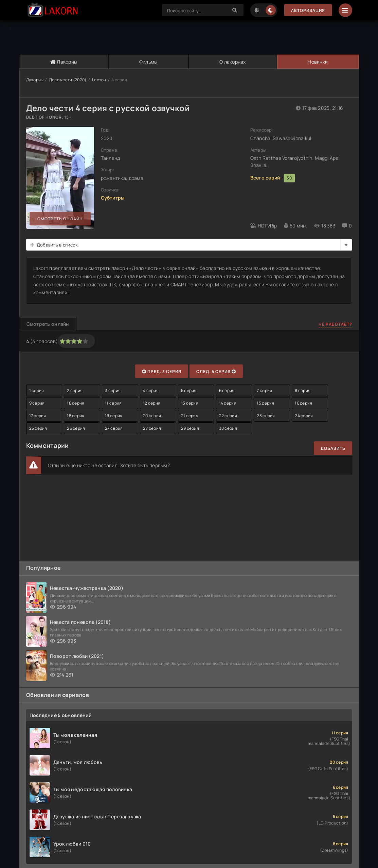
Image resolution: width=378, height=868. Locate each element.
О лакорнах (233, 62)
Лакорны (64, 62)
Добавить (333, 448)
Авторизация (308, 10)
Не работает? (335, 324)
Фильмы (148, 62)
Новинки (318, 62)
